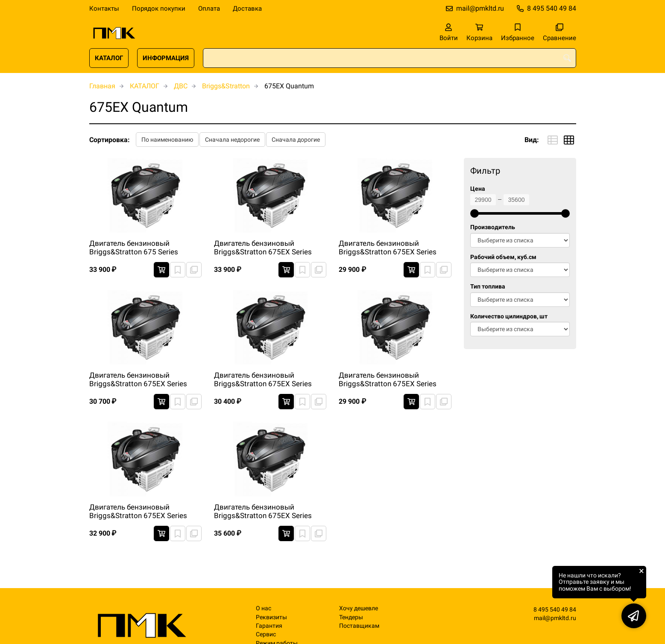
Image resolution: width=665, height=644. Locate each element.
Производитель (493, 227)
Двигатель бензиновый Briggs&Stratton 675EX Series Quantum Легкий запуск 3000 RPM (388, 248)
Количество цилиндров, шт (509, 316)
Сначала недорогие (232, 140)
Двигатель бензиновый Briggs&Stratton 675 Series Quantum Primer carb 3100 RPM (142, 248)
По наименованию (167, 140)
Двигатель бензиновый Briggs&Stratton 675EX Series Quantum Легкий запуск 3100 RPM (139, 512)
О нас (264, 608)
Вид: (532, 140)
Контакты (104, 9)
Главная (102, 86)
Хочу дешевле (359, 608)
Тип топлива (488, 287)
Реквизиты (271, 617)
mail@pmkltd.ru (480, 8)
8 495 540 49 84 (552, 8)
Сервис (266, 634)
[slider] (475, 213)
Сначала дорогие (296, 140)
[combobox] (390, 58)
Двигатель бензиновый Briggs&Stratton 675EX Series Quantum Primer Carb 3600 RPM (267, 248)
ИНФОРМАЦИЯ (166, 58)
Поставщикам (359, 626)
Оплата (209, 9)
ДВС (181, 86)
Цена (478, 189)
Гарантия (269, 626)
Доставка (247, 9)
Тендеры (351, 617)
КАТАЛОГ (109, 58)
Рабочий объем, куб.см (503, 257)
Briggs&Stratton (226, 86)
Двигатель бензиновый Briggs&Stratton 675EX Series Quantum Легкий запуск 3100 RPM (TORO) (264, 512)
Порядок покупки (159, 9)
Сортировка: (110, 140)
